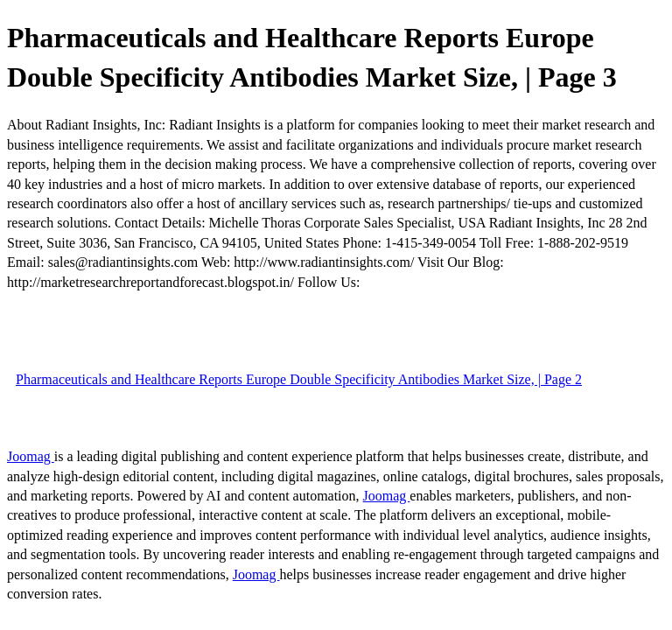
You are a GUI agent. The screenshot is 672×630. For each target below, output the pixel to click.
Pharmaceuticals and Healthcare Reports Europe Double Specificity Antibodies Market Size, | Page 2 (299, 379)
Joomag (31, 456)
